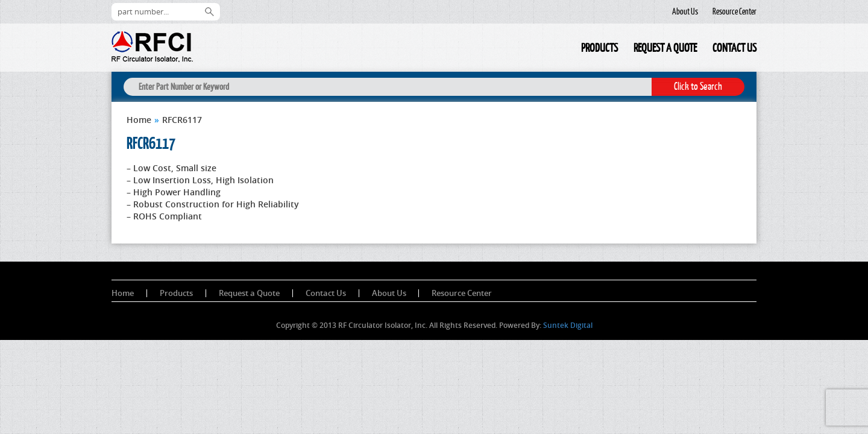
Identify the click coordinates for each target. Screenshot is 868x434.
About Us (685, 11)
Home (565, 50)
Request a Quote (665, 48)
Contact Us (734, 48)
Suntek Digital (568, 325)
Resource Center (734, 11)
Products (599, 48)
